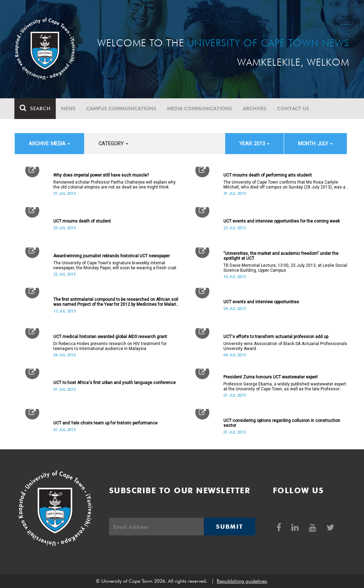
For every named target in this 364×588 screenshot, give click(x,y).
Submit (229, 527)
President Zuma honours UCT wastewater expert (271, 377)
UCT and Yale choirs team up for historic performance (105, 423)
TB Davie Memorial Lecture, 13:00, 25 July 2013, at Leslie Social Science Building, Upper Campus (285, 268)
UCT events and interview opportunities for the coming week (282, 221)
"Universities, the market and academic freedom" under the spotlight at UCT (281, 256)
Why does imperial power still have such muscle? (101, 175)
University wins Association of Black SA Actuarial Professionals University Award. (285, 346)
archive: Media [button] (49, 144)
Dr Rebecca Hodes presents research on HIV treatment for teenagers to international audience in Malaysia (110, 346)
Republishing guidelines (242, 581)
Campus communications (122, 108)
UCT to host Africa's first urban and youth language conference (114, 383)
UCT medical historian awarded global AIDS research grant (110, 337)
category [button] (113, 144)
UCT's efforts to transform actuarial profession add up (276, 337)
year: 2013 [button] (254, 144)
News (69, 108)
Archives (255, 108)
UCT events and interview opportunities (261, 302)
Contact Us (294, 108)
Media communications (200, 108)
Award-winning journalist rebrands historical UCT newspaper (112, 256)
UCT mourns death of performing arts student (268, 175)
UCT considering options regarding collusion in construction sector (282, 423)
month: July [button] (315, 144)
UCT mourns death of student (82, 221)
